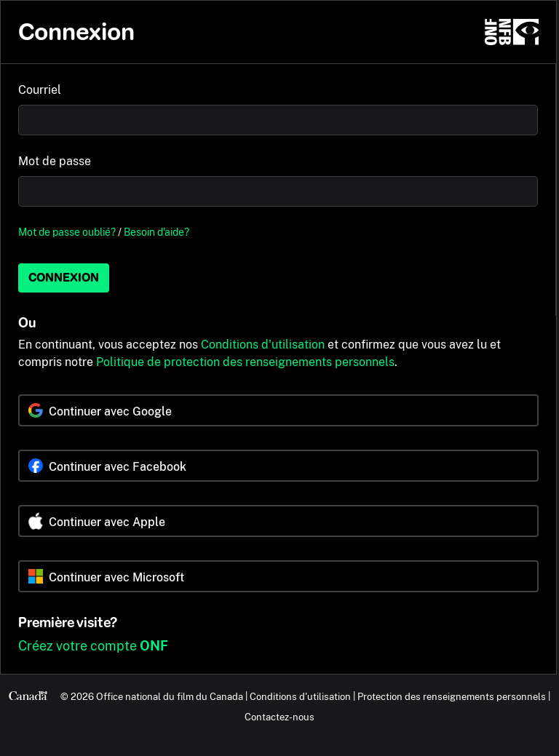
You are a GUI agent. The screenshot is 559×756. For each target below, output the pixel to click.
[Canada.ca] (28, 696)
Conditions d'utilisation (263, 345)
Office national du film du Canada (170, 696)
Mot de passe (55, 161)
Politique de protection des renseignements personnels (245, 362)
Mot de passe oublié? (67, 232)
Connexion (64, 278)
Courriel (40, 90)
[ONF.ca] (512, 32)
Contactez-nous (279, 717)
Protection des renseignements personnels (452, 696)
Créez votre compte (93, 646)
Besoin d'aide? (156, 232)
